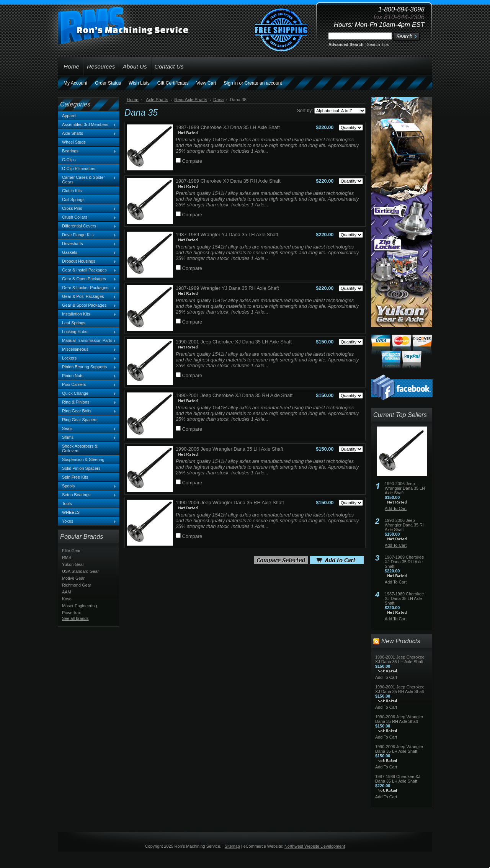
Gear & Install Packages (87, 270)
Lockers (87, 358)
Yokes (87, 521)
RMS (67, 557)
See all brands (75, 618)
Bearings (87, 151)
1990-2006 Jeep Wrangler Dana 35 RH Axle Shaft (230, 503)
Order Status (108, 83)
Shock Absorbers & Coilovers (80, 448)
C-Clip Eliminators (79, 168)
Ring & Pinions (87, 402)
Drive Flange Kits (87, 235)
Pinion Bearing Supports (87, 367)
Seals (87, 429)
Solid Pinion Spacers (81, 468)
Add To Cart (396, 508)
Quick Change (87, 394)
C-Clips (69, 160)
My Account (75, 83)
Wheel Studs (74, 142)
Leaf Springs (74, 323)
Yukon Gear (73, 564)
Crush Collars (87, 217)
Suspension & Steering (83, 459)
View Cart (206, 83)
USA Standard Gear (80, 571)
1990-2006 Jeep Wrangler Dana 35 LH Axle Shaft (229, 449)
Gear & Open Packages (87, 279)
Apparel (69, 116)
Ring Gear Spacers (80, 420)
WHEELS (71, 512)
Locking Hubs (87, 332)
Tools (67, 503)
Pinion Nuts (87, 376)
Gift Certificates (173, 83)
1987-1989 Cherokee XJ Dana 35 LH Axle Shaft (228, 127)
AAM (67, 592)
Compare (192, 161)
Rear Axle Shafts (191, 100)
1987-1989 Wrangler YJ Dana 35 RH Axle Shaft (227, 288)
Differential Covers (87, 226)
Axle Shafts (87, 134)
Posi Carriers (87, 385)
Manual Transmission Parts (87, 341)
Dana (219, 100)
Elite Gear (71, 551)
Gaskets (87, 253)
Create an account (263, 83)
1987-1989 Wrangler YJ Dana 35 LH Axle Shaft (227, 235)
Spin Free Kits (75, 477)
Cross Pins (87, 209)
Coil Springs (73, 199)
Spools (87, 486)
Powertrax (71, 613)
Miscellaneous (87, 350)
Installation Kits (87, 314)
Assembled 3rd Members (87, 125)
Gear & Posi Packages (87, 297)
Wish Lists (139, 83)
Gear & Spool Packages (87, 306)
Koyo (67, 599)
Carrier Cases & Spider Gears (87, 180)
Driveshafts (87, 244)
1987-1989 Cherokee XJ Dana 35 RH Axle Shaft (228, 181)
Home (133, 100)
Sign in (231, 83)
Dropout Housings (87, 262)
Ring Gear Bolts (87, 411)
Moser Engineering (79, 606)
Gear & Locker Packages (87, 288)
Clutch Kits (72, 191)
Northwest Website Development (315, 846)
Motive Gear (73, 578)
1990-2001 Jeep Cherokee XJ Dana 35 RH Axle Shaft (234, 395)
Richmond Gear (77, 585)
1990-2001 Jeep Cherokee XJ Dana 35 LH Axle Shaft (234, 342)
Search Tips (378, 44)
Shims (87, 438)
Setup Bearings (87, 495)
